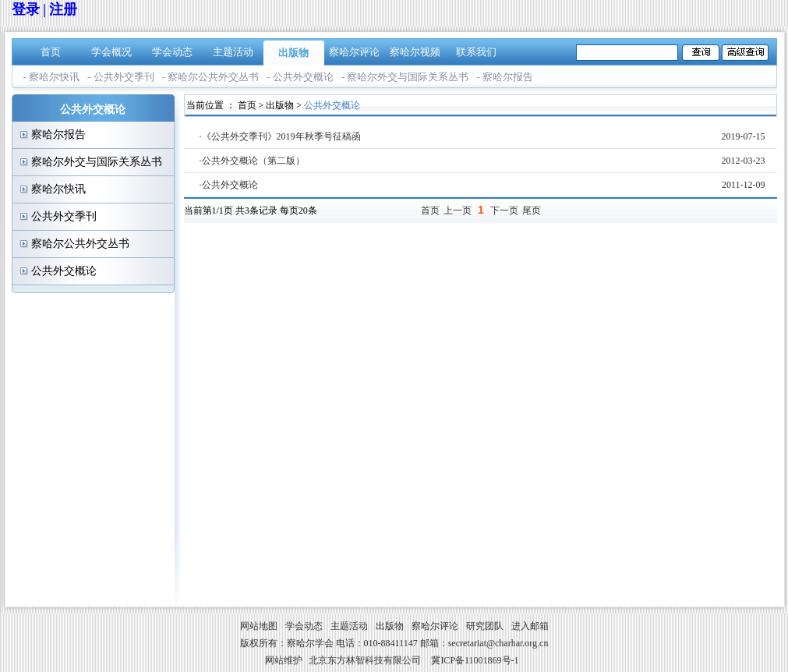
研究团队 (485, 626)
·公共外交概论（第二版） (252, 161)
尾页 (532, 210)
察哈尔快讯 (58, 189)
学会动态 (172, 52)
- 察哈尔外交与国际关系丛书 (405, 77)
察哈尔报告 (58, 134)
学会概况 (111, 52)
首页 (51, 52)
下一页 (504, 210)
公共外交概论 (64, 271)
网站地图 (259, 626)
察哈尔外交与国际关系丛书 (97, 162)
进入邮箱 (530, 626)
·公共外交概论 (229, 185)
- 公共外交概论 (300, 77)
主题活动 (233, 52)
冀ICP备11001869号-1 (475, 660)
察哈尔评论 (354, 52)
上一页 (458, 210)
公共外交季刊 (64, 216)
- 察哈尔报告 (505, 77)
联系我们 (476, 52)
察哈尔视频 (415, 52)
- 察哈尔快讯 (52, 77)
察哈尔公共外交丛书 (80, 244)
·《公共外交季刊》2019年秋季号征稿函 (280, 136)
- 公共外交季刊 (121, 77)
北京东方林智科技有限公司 (365, 660)
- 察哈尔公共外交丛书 (211, 77)
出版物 (293, 53)
